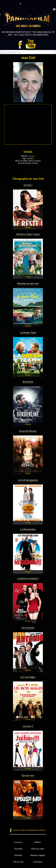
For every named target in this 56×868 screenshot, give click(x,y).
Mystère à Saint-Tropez (28, 234)
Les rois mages (28, 677)
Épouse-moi (28, 775)
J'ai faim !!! (28, 726)
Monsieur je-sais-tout (28, 283)
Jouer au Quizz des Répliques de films (29, 830)
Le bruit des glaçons (28, 480)
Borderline (28, 382)
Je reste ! (28, 185)
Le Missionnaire (28, 529)
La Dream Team (28, 332)
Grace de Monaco (28, 431)
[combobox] (28, 52)
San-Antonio (28, 628)
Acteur (32, 156)
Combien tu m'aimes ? (28, 578)
